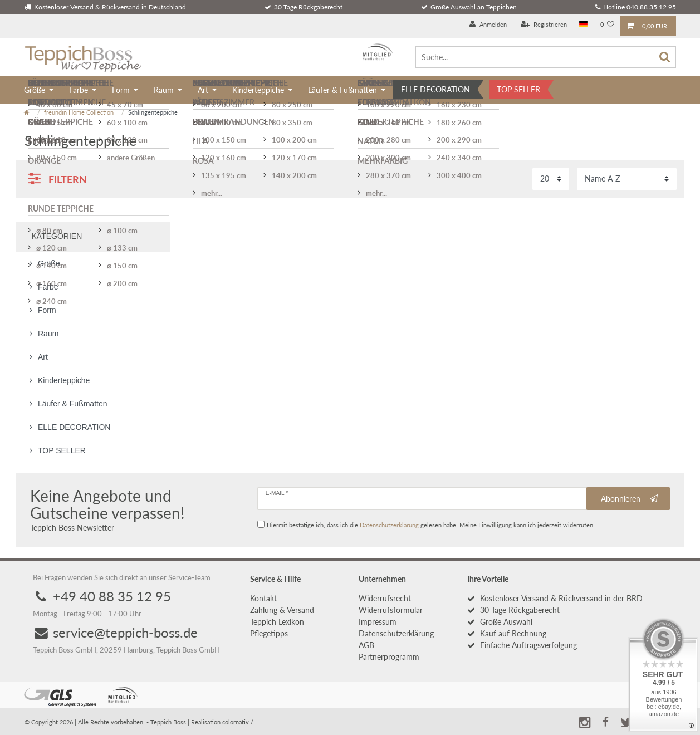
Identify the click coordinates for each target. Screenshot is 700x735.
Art (203, 90)
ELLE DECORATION (435, 89)
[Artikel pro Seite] (551, 179)
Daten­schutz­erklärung (396, 633)
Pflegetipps (269, 633)
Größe (35, 90)
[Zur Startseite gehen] (27, 112)
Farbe (79, 90)
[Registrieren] (544, 25)
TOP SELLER (518, 89)
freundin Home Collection (79, 112)
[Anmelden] (488, 25)
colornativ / (238, 722)
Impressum (378, 622)
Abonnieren (630, 499)
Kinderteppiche (258, 90)
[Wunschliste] (607, 25)
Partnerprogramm (389, 657)
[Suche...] (546, 57)
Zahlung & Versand (282, 610)
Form (121, 90)
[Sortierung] (627, 179)
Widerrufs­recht (385, 598)
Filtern (57, 178)
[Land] (583, 25)
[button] (606, 721)
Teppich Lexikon (277, 622)
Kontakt (263, 598)
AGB (366, 645)
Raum (164, 90)
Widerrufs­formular (391, 610)
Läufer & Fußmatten (342, 90)
